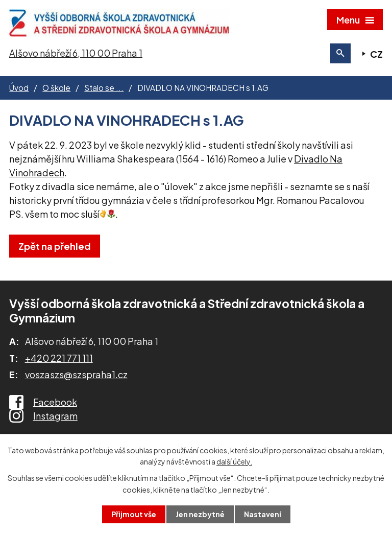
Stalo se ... (104, 88)
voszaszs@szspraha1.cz (76, 374)
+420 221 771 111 (59, 358)
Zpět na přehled (55, 246)
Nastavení (263, 514)
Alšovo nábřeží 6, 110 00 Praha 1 (76, 53)
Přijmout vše (134, 514)
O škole (56, 88)
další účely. (234, 461)
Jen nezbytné (200, 514)
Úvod (19, 88)
